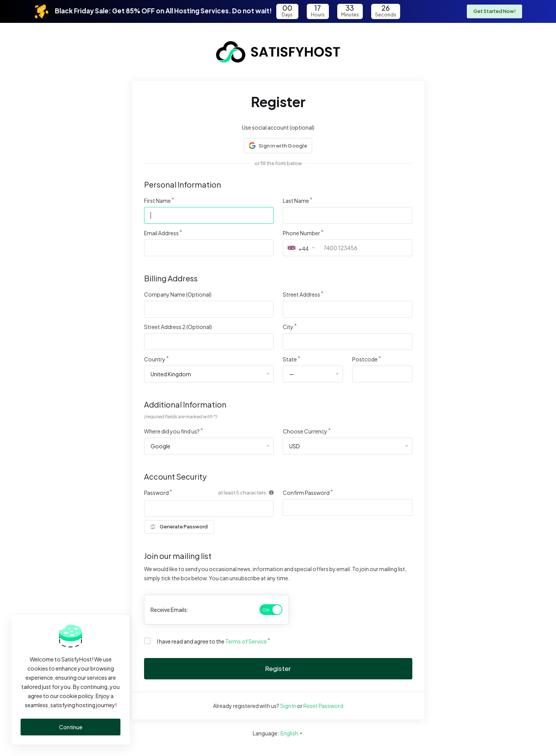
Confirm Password (306, 493)
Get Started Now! (494, 11)
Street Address (301, 294)
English (292, 733)
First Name (157, 201)
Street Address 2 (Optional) (178, 327)
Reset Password (323, 706)
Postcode (365, 359)
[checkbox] (147, 641)
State (290, 359)
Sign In (288, 706)
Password (156, 493)
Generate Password (179, 527)
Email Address (161, 233)
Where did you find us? (172, 431)
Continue (71, 727)
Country (155, 359)
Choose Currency (305, 431)
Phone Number (301, 233)
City (288, 327)
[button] (278, 146)
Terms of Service (246, 641)
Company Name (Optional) (178, 294)
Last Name (296, 201)
